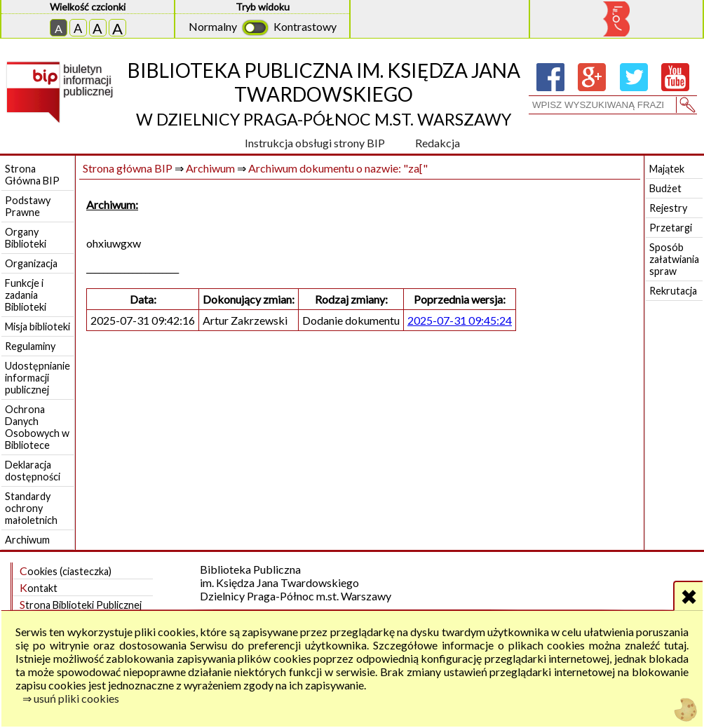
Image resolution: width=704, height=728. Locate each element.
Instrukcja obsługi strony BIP (315, 143)
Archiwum (27, 540)
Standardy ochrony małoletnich (31, 508)
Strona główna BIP (128, 168)
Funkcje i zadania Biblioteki (26, 295)
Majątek (667, 169)
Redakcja (438, 143)
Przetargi (671, 228)
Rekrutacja (673, 291)
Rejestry (668, 208)
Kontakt (39, 587)
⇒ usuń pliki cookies (71, 698)
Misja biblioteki (38, 326)
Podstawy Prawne (28, 206)
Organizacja (31, 263)
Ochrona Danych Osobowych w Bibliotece (37, 427)
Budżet (665, 188)
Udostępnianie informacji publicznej (38, 378)
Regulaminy (30, 346)
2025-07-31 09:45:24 (460, 320)
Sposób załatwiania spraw (674, 259)
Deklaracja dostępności (33, 471)
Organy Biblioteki (26, 238)
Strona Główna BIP (32, 175)
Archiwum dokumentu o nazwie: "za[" (338, 168)
